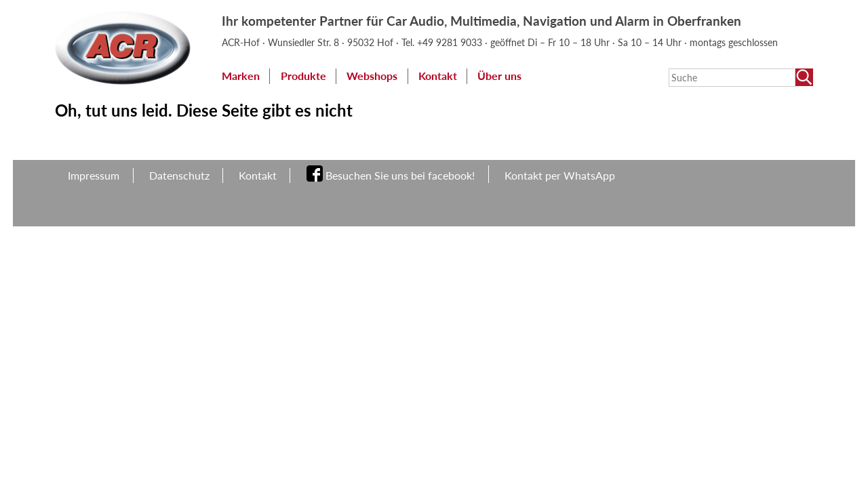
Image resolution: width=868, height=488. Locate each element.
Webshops (372, 76)
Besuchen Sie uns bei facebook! (400, 175)
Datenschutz (179, 175)
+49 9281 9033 (451, 42)
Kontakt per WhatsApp (560, 175)
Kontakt (438, 76)
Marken (241, 76)
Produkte (303, 76)
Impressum (94, 175)
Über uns (499, 76)
